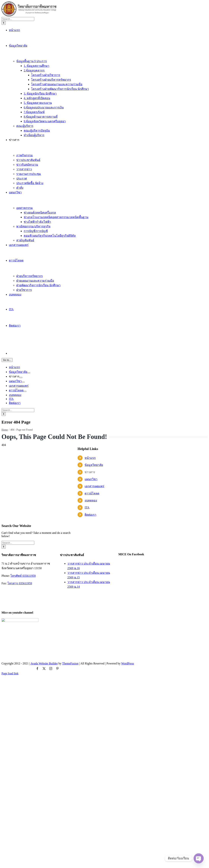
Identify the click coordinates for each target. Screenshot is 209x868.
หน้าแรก (90, 757)
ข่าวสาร (90, 771)
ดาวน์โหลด (92, 792)
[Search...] (18, 376)
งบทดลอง (91, 799)
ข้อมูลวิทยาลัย (94, 764)
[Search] (4, 379)
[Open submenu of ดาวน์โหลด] (25, 748)
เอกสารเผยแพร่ (94, 785)
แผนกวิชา (91, 778)
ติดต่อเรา (90, 813)
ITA (87, 806)
